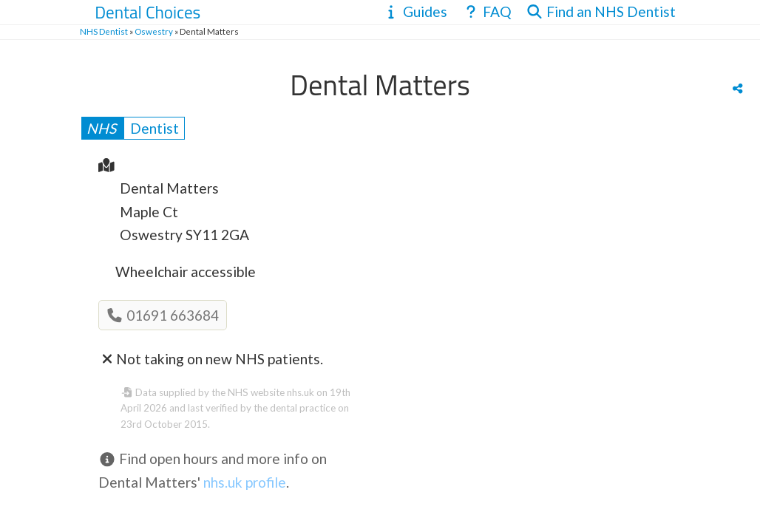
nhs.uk (301, 392)
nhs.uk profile (245, 482)
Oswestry (154, 31)
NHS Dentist (104, 31)
